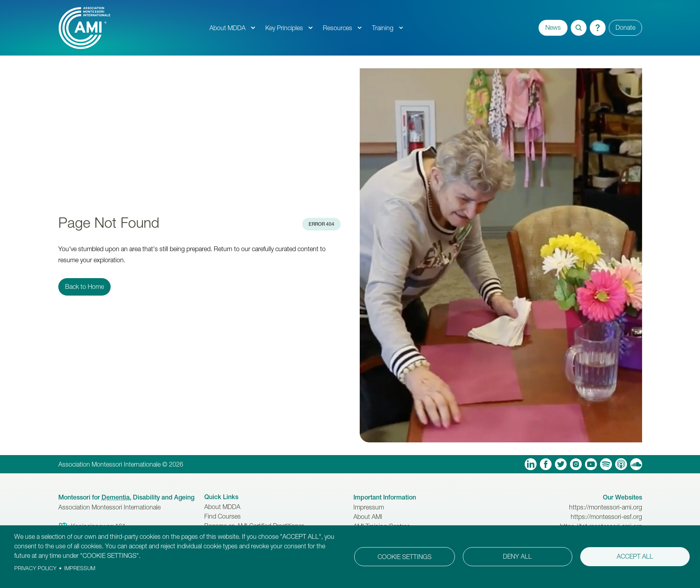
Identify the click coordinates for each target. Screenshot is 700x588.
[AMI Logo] (131, 28)
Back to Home (84, 286)
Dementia (116, 497)
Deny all (517, 556)
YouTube (591, 464)
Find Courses (222, 516)
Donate (625, 27)
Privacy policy (35, 568)
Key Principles (284, 28)
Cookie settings (405, 557)
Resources (338, 28)
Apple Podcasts (621, 464)
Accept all (635, 556)
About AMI (368, 517)
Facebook (546, 464)
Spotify (606, 464)
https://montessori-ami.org (606, 507)
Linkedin (531, 464)
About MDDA (227, 28)
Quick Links (221, 497)
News (553, 27)
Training (383, 28)
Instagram (576, 464)
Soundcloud (636, 464)
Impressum (369, 507)
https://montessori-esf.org (606, 517)
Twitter (561, 464)
